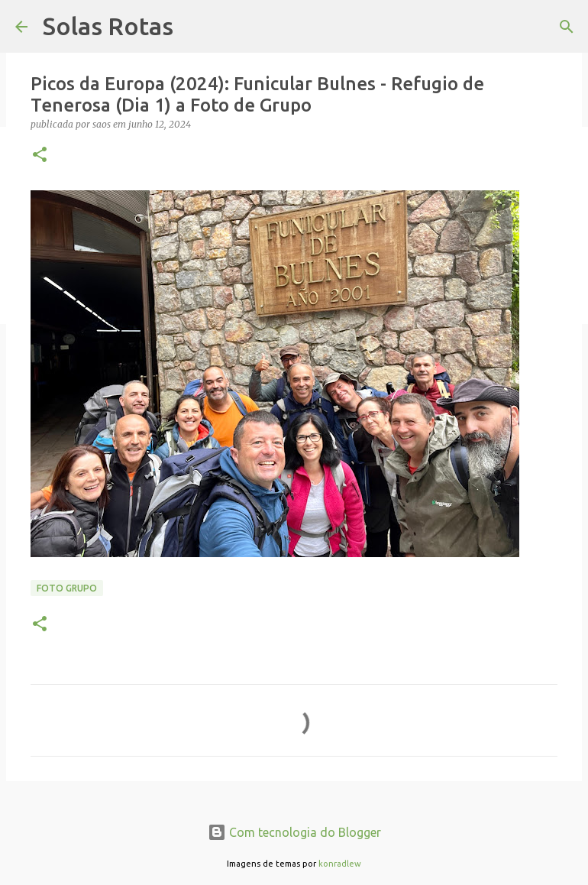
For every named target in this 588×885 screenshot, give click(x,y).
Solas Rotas (108, 26)
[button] (40, 156)
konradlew (340, 864)
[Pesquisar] (567, 27)
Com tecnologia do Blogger (294, 832)
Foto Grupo (67, 588)
